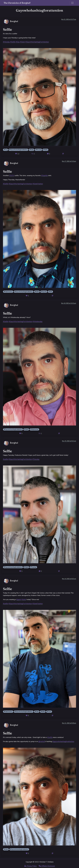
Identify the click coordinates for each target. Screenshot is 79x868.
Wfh (50, 292)
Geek (31, 150)
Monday (38, 150)
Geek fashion (8, 292)
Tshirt (49, 712)
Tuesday (33, 567)
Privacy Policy (30, 866)
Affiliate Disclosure (47, 866)
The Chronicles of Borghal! (17, 3)
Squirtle (44, 292)
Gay (6, 150)
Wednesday (34, 429)
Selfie (45, 150)
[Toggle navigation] (72, 3)
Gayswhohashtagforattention (18, 150)
